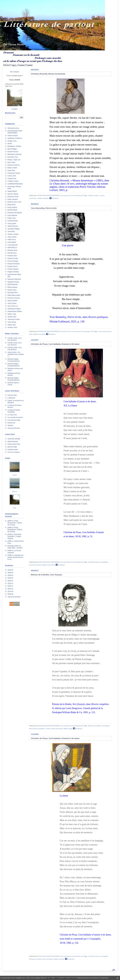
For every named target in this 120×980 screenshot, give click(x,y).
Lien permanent (66, 195)
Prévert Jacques (13, 269)
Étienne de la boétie (94, 726)
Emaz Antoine (12, 207)
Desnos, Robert (13, 194)
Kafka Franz (12, 240)
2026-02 (10, 578)
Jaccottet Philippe (14, 229)
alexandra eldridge (14, 439)
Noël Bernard (12, 253)
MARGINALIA (12, 248)
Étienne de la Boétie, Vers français (46, 575)
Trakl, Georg (12, 322)
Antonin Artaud (13, 136)
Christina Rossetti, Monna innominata (48, 74)
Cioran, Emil (12, 176)
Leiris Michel (12, 242)
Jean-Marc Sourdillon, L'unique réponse (14, 536)
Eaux (14, 508)
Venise (14, 475)
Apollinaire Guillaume (15, 138)
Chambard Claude (14, 173)
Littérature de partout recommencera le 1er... (15, 557)
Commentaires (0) (77, 195)
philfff (9, 521)
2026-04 (10, 573)
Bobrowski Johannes (15, 154)
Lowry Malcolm (13, 245)
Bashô (10, 144)
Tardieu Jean (12, 317)
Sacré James (12, 303)
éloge (70, 729)
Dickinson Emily (13, 197)
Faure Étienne (12, 215)
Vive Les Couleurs (14, 452)
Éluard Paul (11, 205)
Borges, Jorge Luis (14, 160)
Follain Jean (12, 218)
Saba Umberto (12, 301)
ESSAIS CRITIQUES (15, 213)
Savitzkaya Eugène (14, 309)
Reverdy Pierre (13, 293)
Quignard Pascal (13, 282)
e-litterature (11, 398)
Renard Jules (12, 290)
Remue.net (11, 423)
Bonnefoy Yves (13, 157)
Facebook (54, 198)
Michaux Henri (12, 250)
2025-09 (10, 591)
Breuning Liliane (13, 546)
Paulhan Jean (12, 256)
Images (8, 458)
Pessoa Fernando (14, 264)
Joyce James (12, 237)
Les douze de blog (14, 420)
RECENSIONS (13, 285)
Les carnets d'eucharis (15, 417)
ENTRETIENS (12, 210)
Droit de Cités (12, 395)
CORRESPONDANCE (15, 184)
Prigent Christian (13, 272)
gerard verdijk (12, 447)
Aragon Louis (12, 141)
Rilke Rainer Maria (14, 295)
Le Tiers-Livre (12, 415)
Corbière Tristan (13, 181)
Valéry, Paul (12, 325)
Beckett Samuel (13, 152)
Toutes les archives (14, 597)
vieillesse (46, 198)
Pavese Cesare (13, 258)
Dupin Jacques (13, 199)
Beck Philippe (12, 149)
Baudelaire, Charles (14, 146)
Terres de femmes (14, 428)
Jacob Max (11, 232)
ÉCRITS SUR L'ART (14, 202)
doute (53, 565)
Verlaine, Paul (12, 327)
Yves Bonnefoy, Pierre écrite (44, 208)
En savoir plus (103, 978)
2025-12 (10, 583)
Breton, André (12, 168)
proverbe (61, 959)
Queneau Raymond (14, 279)
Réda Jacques (12, 287)
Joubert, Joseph (13, 234)
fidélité (40, 198)
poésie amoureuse (57, 729)
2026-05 (10, 570)
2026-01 (10, 581)
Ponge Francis (12, 266)
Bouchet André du (14, 165)
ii (45, 729)
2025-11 (10, 586)
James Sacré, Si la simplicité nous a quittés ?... (16, 354)
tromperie (50, 959)
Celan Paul (11, 170)
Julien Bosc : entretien (15, 548)
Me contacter (14, 72)
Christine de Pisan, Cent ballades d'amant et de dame (55, 344)
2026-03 (10, 575)
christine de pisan (94, 562)
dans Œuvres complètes (37, 729)
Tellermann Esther (14, 319)
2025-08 (10, 594)
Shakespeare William (15, 311)
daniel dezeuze (13, 441)
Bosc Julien (11, 162)
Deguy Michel (12, 191)
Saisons (14, 491)
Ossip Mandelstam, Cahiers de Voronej (15, 523)
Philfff (9, 551)
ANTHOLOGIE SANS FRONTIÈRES (48, 195)
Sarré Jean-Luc (13, 306)
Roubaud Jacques (14, 298)
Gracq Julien (12, 223)
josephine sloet (13, 449)
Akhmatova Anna (13, 128)
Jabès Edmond (13, 226)
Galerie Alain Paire (14, 444)
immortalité (42, 334)
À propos (15, 109)
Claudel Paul (12, 178)
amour (44, 959)
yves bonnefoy (103, 331)
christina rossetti (93, 195)
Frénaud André (13, 221)
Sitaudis (10, 425)
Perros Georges (13, 261)
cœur (49, 565)
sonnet (48, 729)
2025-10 (10, 589)
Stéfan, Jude (12, 314)
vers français (105, 726)
